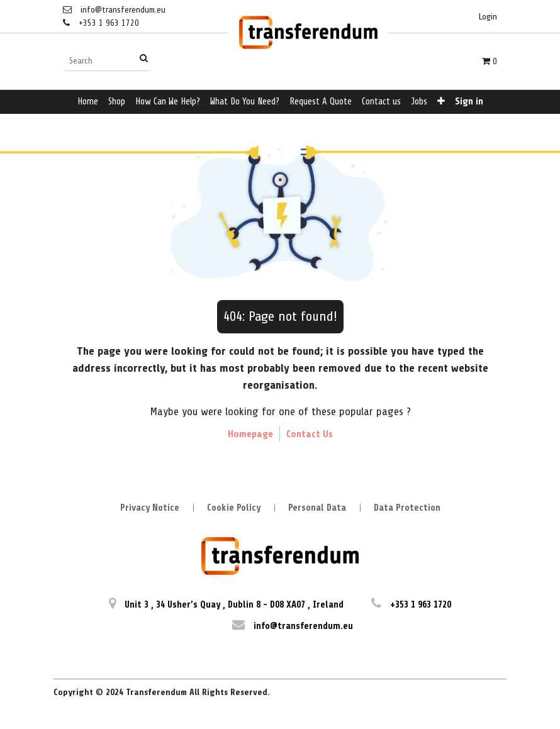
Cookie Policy (234, 508)
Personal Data (317, 508)
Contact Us (310, 434)
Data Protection (407, 508)
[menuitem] (88, 102)
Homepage (250, 434)
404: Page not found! (280, 316)
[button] (441, 102)
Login (488, 17)
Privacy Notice (150, 508)
